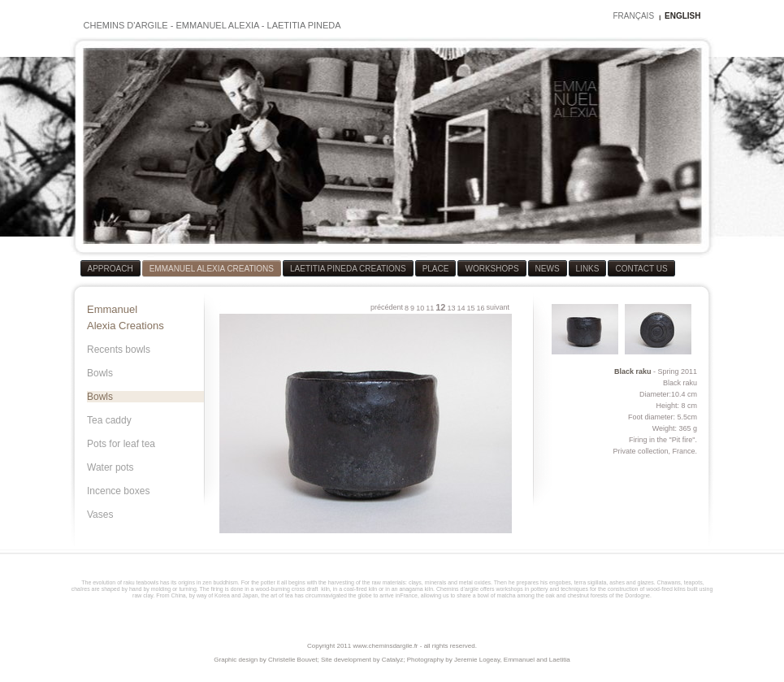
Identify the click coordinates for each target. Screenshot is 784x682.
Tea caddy (109, 420)
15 (470, 308)
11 (430, 308)
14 (461, 308)
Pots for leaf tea (121, 444)
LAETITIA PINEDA (304, 25)
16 (480, 308)
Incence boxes (118, 491)
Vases (100, 515)
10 (420, 308)
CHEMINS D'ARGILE (126, 25)
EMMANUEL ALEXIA (217, 25)
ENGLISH (682, 16)
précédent (387, 307)
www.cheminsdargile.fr (385, 646)
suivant (498, 307)
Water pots (110, 467)
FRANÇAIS (633, 16)
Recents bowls (119, 350)
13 (451, 308)
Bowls (100, 373)
